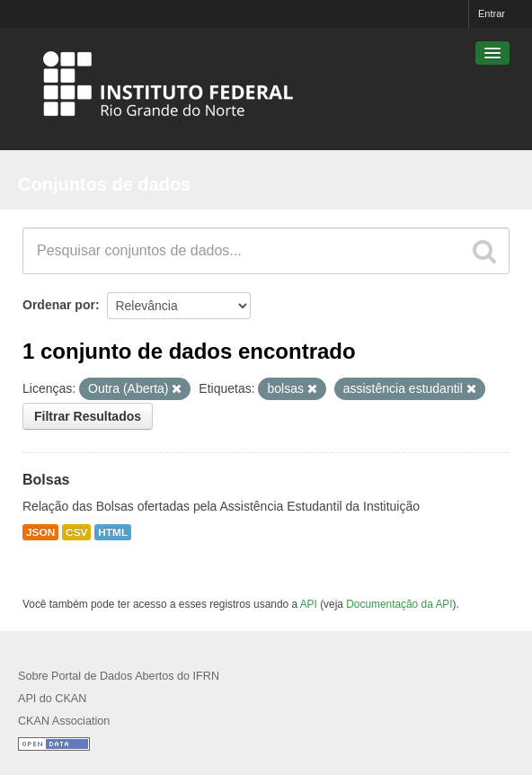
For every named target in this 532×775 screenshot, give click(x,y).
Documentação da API (399, 604)
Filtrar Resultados (88, 416)
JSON (40, 532)
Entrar (492, 13)
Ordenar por (59, 305)
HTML (113, 532)
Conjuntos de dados (104, 184)
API (309, 604)
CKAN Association (64, 721)
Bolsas (46, 480)
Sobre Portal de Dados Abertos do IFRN (119, 676)
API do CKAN (52, 699)
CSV (76, 532)
